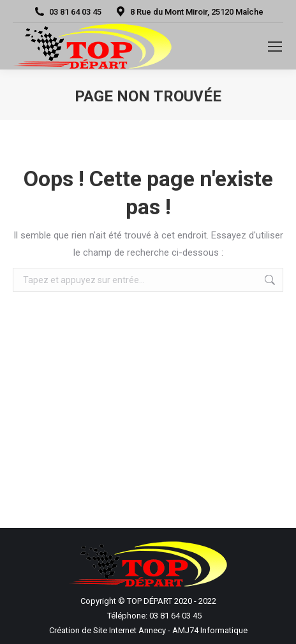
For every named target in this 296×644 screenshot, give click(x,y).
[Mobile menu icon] (275, 47)
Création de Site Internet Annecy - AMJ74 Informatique (148, 630)
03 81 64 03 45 (67, 12)
